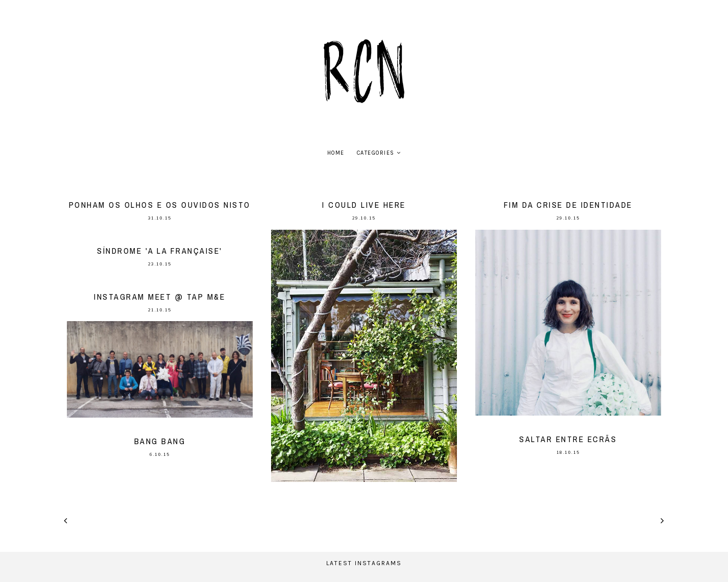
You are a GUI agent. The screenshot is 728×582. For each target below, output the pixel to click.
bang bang (160, 441)
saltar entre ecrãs (568, 439)
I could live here (364, 205)
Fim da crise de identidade (568, 205)
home (336, 153)
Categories (376, 153)
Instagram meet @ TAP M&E (160, 297)
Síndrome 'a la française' (160, 251)
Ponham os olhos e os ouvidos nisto (160, 205)
